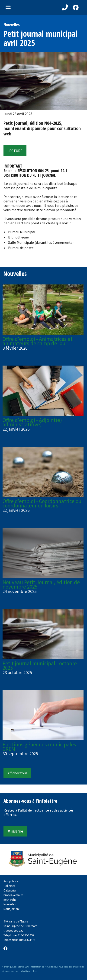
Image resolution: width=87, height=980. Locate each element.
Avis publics (11, 881)
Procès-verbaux (13, 895)
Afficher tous (17, 773)
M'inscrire (15, 831)
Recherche (10, 900)
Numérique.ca (9, 967)
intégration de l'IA (39, 967)
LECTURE (15, 151)
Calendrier (10, 890)
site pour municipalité (60, 967)
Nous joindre (11, 909)
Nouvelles (10, 904)
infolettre (24, 971)
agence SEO (23, 967)
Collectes (9, 886)
